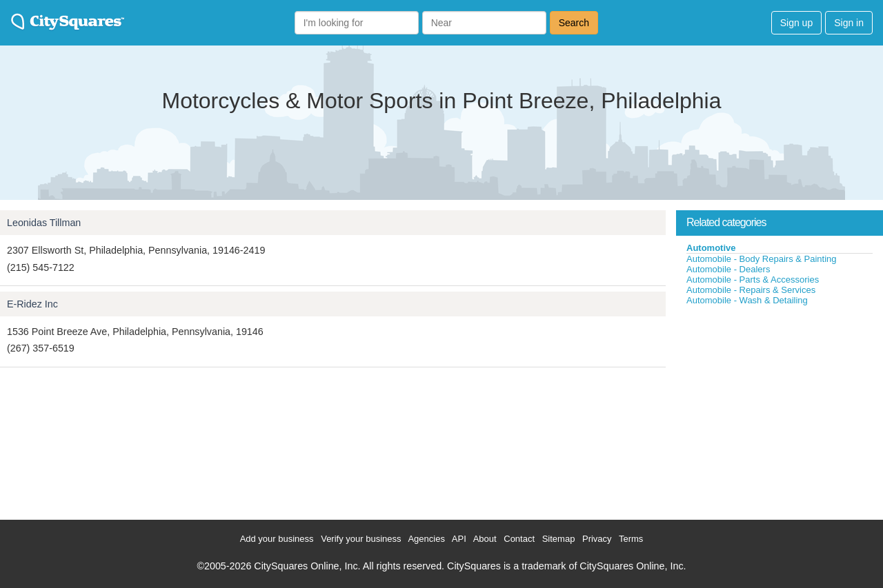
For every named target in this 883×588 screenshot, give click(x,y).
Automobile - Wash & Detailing (747, 300)
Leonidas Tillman (44, 223)
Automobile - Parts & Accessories (753, 280)
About (485, 539)
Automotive (711, 248)
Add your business (277, 539)
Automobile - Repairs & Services (751, 290)
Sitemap (559, 539)
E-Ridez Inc (32, 304)
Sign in (849, 23)
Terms (631, 539)
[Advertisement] (780, 409)
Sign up (796, 23)
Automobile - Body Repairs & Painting (762, 259)
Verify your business (361, 539)
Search (574, 23)
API (459, 539)
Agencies (426, 539)
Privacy (597, 539)
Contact (519, 539)
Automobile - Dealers (728, 269)
